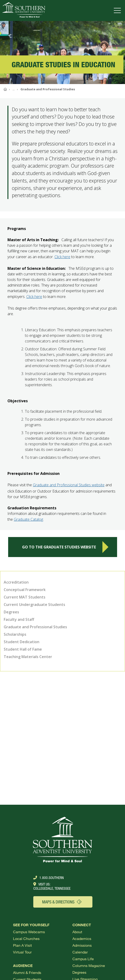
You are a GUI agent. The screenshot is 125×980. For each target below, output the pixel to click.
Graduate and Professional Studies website (69, 487)
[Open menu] (118, 10)
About (77, 932)
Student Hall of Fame (23, 649)
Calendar (80, 952)
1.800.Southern (49, 878)
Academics (82, 938)
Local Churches (26, 938)
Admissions (82, 945)
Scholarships (15, 634)
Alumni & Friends (27, 972)
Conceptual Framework (25, 590)
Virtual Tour (22, 952)
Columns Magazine (89, 965)
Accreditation (16, 582)
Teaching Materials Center (28, 657)
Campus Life (83, 959)
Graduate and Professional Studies (35, 627)
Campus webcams (29, 932)
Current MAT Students (25, 597)
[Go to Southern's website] (24, 10)
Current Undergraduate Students (34, 605)
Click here (62, 259)
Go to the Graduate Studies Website (65, 549)
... (14, 89)
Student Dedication (22, 642)
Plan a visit (22, 945)
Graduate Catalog (28, 522)
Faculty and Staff (19, 619)
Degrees (11, 612)
